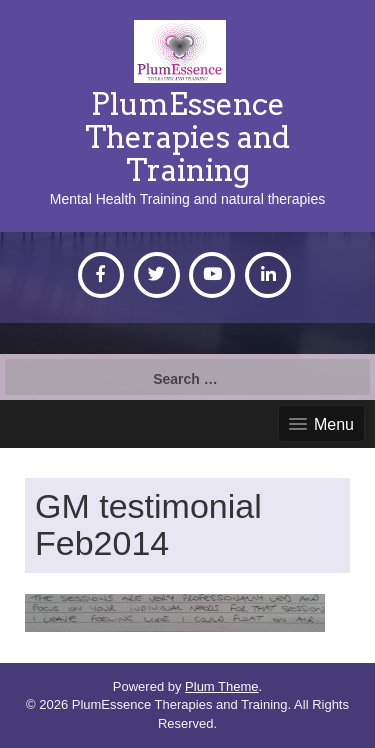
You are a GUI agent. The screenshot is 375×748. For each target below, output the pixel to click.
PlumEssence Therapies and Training (187, 137)
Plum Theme (221, 686)
